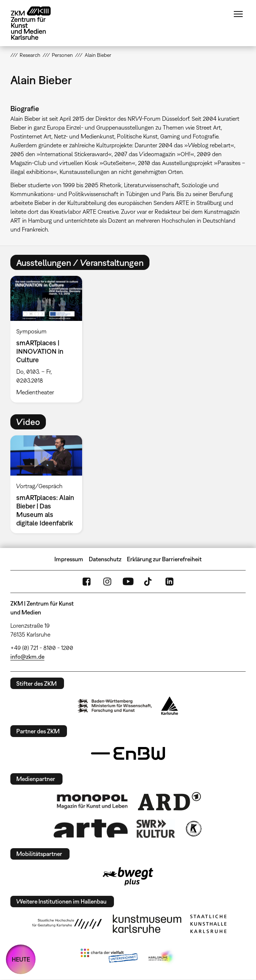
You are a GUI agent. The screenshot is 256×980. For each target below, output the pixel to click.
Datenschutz (105, 559)
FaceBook (87, 582)
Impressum (69, 559)
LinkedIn (169, 582)
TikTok (149, 582)
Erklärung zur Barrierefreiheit (164, 559)
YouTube (128, 582)
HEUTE (21, 959)
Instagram (107, 582)
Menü (238, 14)
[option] (49, 339)
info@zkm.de (27, 657)
